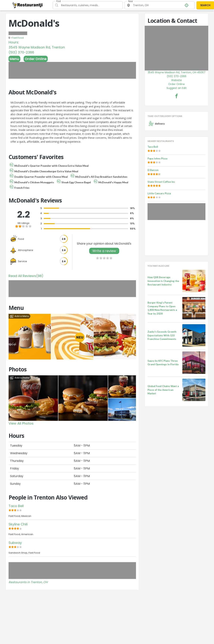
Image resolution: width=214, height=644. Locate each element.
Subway (15, 543)
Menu (14, 59)
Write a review (104, 251)
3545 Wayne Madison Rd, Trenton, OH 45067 (177, 72)
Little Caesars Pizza (159, 193)
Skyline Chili (18, 524)
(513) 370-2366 (21, 52)
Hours (13, 42)
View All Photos (21, 423)
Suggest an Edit (177, 88)
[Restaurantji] (28, 5)
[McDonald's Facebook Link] (177, 96)
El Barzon (153, 170)
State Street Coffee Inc (161, 182)
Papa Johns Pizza (157, 158)
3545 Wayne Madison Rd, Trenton (37, 47)
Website (176, 80)
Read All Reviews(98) (26, 276)
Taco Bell (16, 506)
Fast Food (18, 38)
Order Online (36, 59)
